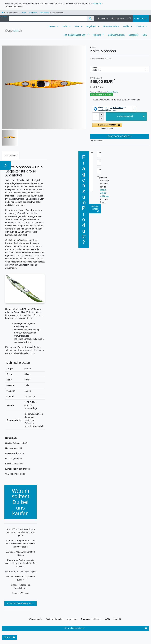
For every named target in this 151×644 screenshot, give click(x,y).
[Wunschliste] (129, 19)
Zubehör (140, 26)
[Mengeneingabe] (96, 117)
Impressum (72, 619)
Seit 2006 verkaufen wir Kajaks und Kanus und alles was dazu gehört (20, 532)
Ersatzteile (134, 35)
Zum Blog (4, 16)
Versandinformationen (105, 628)
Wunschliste (97, 141)
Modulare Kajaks (111, 26)
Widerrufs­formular (54, 619)
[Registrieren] (118, 19)
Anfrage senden (95, 209)
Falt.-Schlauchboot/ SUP (75, 35)
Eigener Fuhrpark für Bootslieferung (20, 586)
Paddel (126, 26)
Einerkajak (33, 13)
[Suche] (90, 18)
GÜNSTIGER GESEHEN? (120, 136)
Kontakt (117, 619)
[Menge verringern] (101, 119)
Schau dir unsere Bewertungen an (22, 603)
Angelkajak (92, 26)
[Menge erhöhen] (101, 114)
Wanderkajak (44, 13)
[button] (120, 126)
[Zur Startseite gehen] (10, 13)
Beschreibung (11, 156)
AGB (107, 619)
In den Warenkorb (131, 117)
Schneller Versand (20, 593)
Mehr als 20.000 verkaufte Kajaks (20, 572)
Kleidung (97, 35)
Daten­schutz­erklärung (91, 619)
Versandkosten (112, 92)
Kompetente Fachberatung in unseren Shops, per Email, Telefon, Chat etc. (20, 563)
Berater (52, 26)
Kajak (24, 13)
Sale (145, 35)
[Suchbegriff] (48, 18)
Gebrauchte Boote (116, 35)
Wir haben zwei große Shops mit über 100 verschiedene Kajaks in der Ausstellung (21, 544)
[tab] (11, 156)
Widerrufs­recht (35, 619)
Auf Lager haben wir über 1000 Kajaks (20, 553)
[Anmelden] (103, 19)
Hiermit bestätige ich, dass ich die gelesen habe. (105, 190)
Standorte (97, 4)
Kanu (77, 26)
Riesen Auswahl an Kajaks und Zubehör (20, 578)
